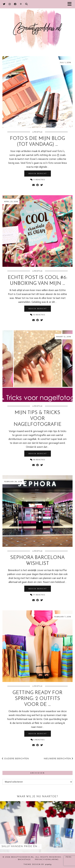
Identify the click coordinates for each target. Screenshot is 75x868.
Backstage (24, 859)
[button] (71, 4)
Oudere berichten (15, 758)
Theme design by (38, 864)
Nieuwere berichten (58, 758)
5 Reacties (38, 740)
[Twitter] (4, 4)
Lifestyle (37, 132)
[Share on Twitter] (42, 185)
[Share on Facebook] (38, 185)
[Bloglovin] (21, 4)
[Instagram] (10, 4)
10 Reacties (38, 315)
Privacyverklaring (47, 859)
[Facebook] (15, 4)
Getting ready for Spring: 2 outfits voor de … (37, 699)
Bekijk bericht (38, 174)
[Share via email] (34, 185)
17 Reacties (38, 595)
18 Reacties (38, 460)
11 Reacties (38, 180)
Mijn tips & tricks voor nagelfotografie (38, 419)
